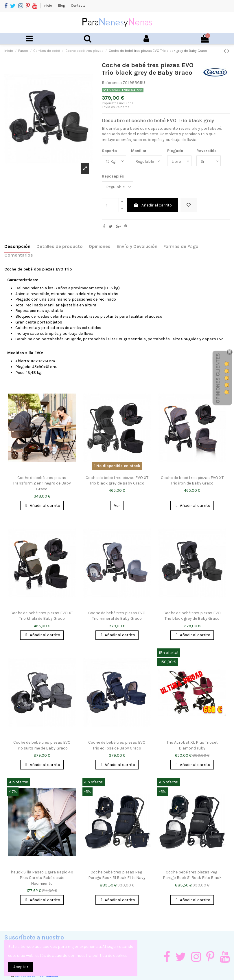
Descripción (17, 246)
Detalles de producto (60, 246)
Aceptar (21, 967)
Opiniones (100, 246)
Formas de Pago (181, 246)
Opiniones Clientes (218, 378)
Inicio (48, 6)
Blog (62, 6)
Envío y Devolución (137, 246)
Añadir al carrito (153, 205)
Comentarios (19, 255)
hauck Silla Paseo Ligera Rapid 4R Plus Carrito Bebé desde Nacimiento (42, 878)
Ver (117, 505)
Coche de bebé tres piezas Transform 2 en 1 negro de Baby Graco (42, 483)
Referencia (112, 83)
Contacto (78, 6)
